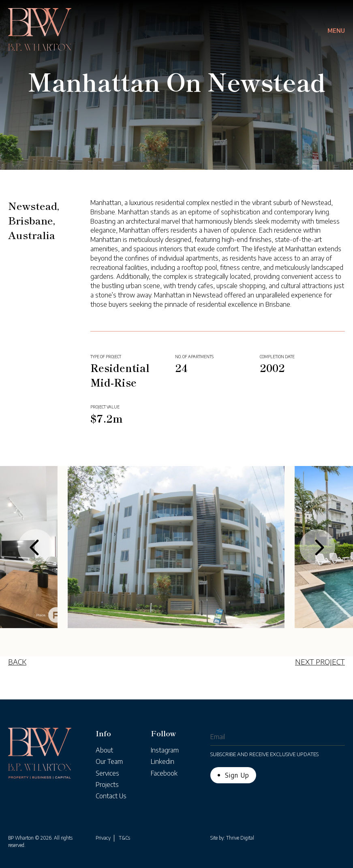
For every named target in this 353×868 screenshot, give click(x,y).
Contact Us (111, 796)
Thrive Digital (240, 838)
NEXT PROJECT (320, 662)
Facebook (164, 773)
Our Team (109, 761)
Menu (336, 31)
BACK (17, 662)
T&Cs (124, 838)
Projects (107, 785)
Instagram (165, 750)
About (104, 750)
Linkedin (163, 761)
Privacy (103, 838)
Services (107, 773)
